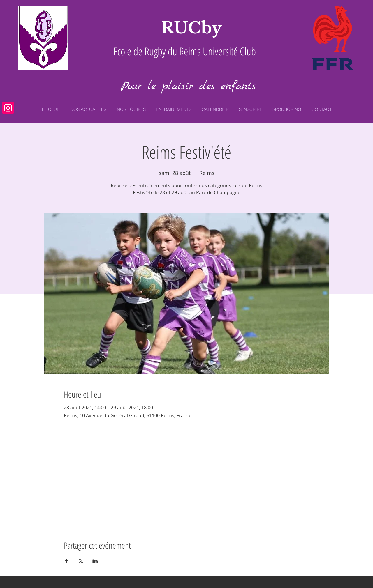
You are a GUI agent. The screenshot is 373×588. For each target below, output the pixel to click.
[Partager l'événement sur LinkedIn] (95, 561)
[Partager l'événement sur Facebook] (67, 561)
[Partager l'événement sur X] (81, 561)
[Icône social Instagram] (8, 108)
